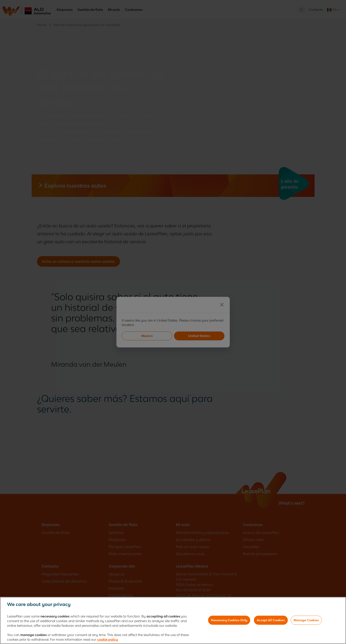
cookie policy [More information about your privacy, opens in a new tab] (108, 641)
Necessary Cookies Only (229, 621)
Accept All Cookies (271, 621)
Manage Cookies (306, 621)
